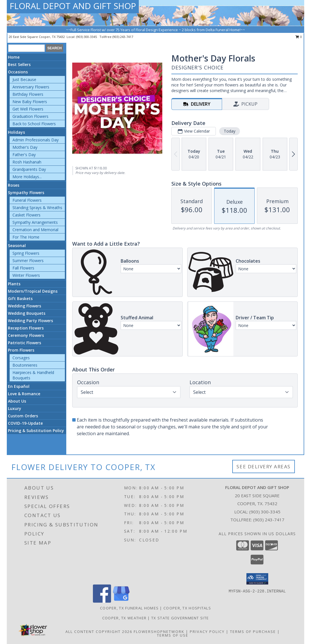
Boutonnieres (25, 365)
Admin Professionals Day (36, 140)
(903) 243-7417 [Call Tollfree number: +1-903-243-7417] (269, 520)
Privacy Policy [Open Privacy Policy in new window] (207, 632)
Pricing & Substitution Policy (36, 431)
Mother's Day (25, 147)
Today (230, 131)
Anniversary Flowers (31, 87)
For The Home (26, 237)
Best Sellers (19, 64)
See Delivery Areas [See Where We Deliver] (264, 466)
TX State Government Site (180, 618)
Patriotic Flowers (25, 343)
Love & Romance (24, 394)
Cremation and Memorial (35, 230)
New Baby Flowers (30, 102)
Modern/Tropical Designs (33, 291)
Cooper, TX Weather (124, 618)
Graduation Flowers (30, 116)
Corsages (21, 358)
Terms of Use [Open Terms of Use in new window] (173, 635)
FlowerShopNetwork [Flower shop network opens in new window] (159, 632)
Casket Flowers (26, 215)
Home (14, 57)
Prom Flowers (21, 350)
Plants (14, 284)
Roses (14, 185)
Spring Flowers (26, 253)
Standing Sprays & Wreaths (37, 208)
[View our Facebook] (102, 601)
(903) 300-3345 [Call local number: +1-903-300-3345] (87, 37)
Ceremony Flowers (26, 335)
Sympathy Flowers (26, 193)
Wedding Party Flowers (30, 321)
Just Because (24, 79)
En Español (19, 386)
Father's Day (24, 155)
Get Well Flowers (28, 109)
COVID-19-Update (25, 423)
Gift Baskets (20, 298)
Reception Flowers (26, 328)
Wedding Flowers (25, 306)
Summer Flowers (28, 261)
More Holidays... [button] (27, 177)
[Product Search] (26, 48)
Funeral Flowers (27, 200)
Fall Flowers (23, 268)
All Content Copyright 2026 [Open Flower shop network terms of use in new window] (99, 632)
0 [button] (299, 37)
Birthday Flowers (28, 94)
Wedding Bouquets (27, 313)
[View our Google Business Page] (121, 601)
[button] (257, 579)
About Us (17, 401)
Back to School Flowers (34, 124)
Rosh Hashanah (27, 162)
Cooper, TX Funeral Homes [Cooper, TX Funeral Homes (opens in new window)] (129, 608)
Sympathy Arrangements (35, 222)
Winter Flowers (26, 275)
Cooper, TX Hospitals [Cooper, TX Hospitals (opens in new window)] (187, 608)
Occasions (18, 72)
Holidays (16, 132)
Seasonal (17, 246)
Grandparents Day (29, 169)
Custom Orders (23, 416)
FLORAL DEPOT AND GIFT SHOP (73, 6)
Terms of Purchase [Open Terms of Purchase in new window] (253, 632)
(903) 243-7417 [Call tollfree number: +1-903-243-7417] (123, 37)
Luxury (15, 408)
